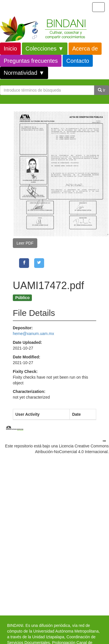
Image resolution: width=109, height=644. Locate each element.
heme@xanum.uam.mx (33, 334)
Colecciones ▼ (45, 49)
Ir (102, 90)
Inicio (10, 49)
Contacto (78, 61)
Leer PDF (25, 243)
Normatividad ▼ (24, 73)
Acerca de (85, 49)
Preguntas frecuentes (31, 61)
